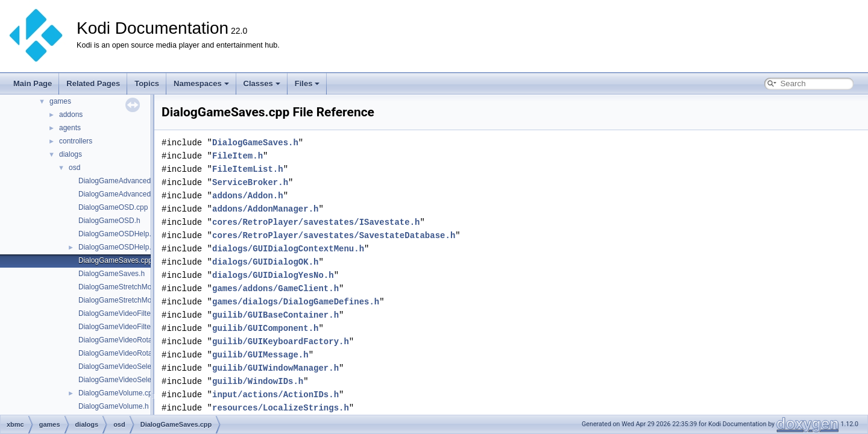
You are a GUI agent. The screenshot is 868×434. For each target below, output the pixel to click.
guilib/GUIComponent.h (265, 328)
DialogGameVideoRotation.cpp (128, 340)
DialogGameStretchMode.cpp (126, 287)
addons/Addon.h (248, 196)
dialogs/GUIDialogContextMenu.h (288, 249)
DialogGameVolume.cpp (117, 393)
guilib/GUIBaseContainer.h (275, 315)
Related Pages (93, 83)
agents (70, 128)
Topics (147, 83)
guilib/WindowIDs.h (258, 381)
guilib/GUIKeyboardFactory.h (281, 341)
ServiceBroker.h (250, 182)
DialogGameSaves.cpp (115, 260)
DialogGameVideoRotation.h (124, 353)
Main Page (33, 83)
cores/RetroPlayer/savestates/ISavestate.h (316, 222)
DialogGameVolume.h (114, 406)
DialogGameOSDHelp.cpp (121, 234)
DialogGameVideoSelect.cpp (124, 366)
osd (74, 168)
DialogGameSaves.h (112, 274)
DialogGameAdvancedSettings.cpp (134, 181)
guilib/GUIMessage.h (260, 355)
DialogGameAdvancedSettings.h (131, 194)
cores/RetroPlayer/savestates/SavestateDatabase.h (334, 235)
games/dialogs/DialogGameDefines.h (296, 302)
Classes (262, 83)
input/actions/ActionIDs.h (275, 395)
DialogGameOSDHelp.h (117, 247)
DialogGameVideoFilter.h (118, 327)
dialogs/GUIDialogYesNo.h (273, 275)
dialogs (71, 154)
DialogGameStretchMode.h (122, 300)
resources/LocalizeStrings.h (281, 408)
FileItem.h (237, 156)
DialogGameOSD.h (109, 221)
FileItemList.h (248, 169)
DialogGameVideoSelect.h (121, 380)
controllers (76, 141)
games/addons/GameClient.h (275, 288)
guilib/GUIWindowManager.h (275, 368)
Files (307, 83)
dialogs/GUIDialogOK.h (265, 262)
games (60, 101)
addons (71, 115)
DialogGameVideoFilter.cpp (122, 313)
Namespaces (201, 83)
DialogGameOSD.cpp (113, 207)
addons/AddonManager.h (265, 209)
